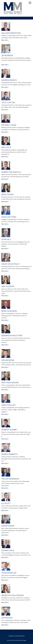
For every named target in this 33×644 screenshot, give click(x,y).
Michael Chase (9, 125)
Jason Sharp (8, 526)
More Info (4, 40)
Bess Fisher (7, 194)
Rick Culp (6, 147)
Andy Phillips (8, 405)
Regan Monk (8, 360)
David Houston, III (10, 264)
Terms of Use (10, 640)
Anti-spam (24, 640)
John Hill (6, 239)
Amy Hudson (8, 286)
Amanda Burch (9, 80)
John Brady (7, 56)
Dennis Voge (8, 550)
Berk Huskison (9, 311)
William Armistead (11, 33)
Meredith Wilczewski (13, 595)
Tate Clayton (8, 103)
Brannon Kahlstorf (12, 336)
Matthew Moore (10, 383)
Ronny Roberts (9, 454)
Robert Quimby (9, 430)
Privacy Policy (17, 640)
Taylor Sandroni (10, 479)
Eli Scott (6, 503)
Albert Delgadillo (11, 172)
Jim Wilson (7, 618)
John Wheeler (9, 573)
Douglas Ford (9, 217)
